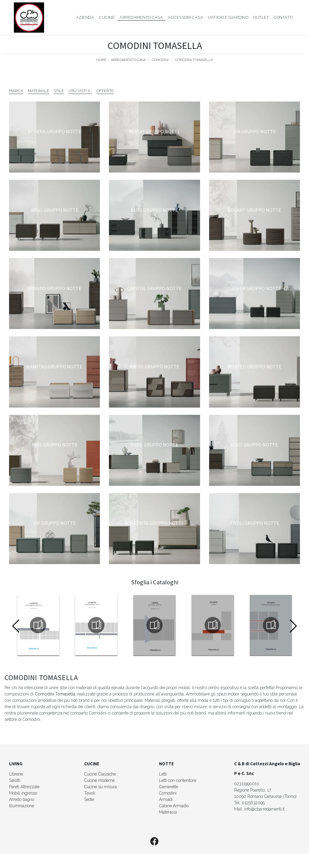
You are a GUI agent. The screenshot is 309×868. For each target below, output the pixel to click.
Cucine (107, 17)
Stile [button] (59, 91)
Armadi (166, 799)
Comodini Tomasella (194, 60)
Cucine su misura (100, 787)
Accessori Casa (185, 17)
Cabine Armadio (174, 806)
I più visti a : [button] (80, 91)
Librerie (16, 774)
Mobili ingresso (23, 793)
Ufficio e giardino (228, 17)
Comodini (160, 60)
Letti (163, 774)
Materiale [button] (38, 91)
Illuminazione (22, 806)
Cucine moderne (99, 780)
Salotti (15, 780)
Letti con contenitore (178, 780)
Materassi (168, 812)
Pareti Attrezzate (24, 787)
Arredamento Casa (141, 17)
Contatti (283, 17)
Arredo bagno (22, 799)
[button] (293, 626)
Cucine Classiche (100, 774)
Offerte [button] (105, 91)
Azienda (85, 17)
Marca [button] (16, 91)
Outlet (261, 17)
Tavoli (90, 793)
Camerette (169, 787)
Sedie (89, 799)
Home (101, 60)
